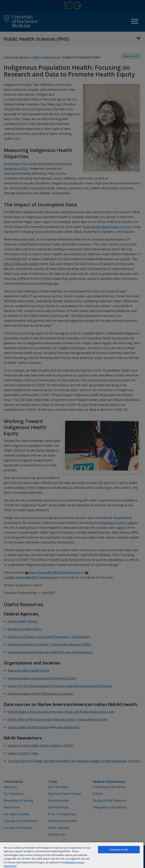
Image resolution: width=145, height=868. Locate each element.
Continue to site (119, 850)
